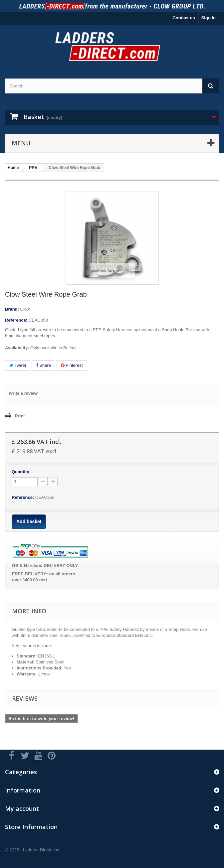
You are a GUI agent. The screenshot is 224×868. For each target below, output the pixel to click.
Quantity (20, 472)
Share (43, 365)
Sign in (209, 18)
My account (22, 808)
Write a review (23, 393)
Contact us (184, 18)
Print (20, 416)
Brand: (12, 309)
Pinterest (72, 365)
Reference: (16, 320)
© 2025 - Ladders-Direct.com (33, 850)
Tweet (18, 365)
